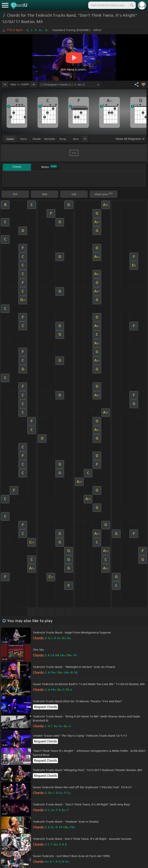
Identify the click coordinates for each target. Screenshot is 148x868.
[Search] (132, 5)
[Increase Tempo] (34, 84)
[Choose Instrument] (85, 139)
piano (24, 139)
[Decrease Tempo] (5, 84)
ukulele (37, 139)
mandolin (50, 139)
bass (76, 139)
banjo (63, 139)
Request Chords (45, 707)
